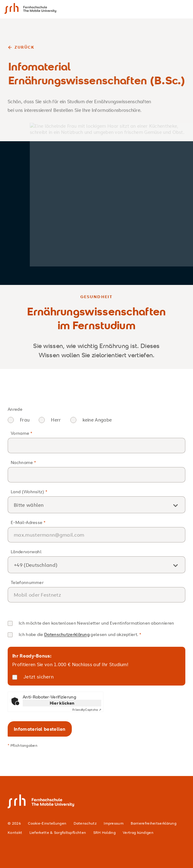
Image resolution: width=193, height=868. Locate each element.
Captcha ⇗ (87, 710)
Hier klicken (62, 703)
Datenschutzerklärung (67, 634)
